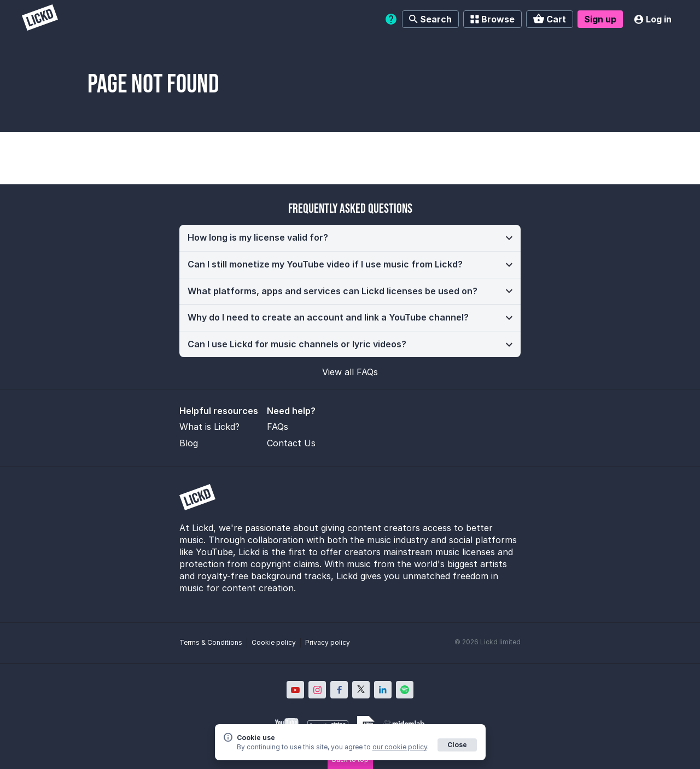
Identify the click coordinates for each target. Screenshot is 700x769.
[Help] (391, 19)
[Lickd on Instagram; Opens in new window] (317, 690)
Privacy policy (328, 642)
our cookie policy (400, 747)
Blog (189, 443)
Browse (492, 19)
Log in (653, 19)
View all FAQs (350, 372)
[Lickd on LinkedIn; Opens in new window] (383, 690)
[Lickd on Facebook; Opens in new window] (339, 690)
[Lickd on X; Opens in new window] (361, 690)
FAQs (278, 427)
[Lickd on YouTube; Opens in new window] (295, 690)
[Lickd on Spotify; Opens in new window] (405, 690)
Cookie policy (274, 642)
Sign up (600, 19)
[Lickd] (40, 19)
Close (457, 745)
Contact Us (291, 443)
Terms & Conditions (211, 642)
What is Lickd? (209, 427)
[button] (350, 238)
